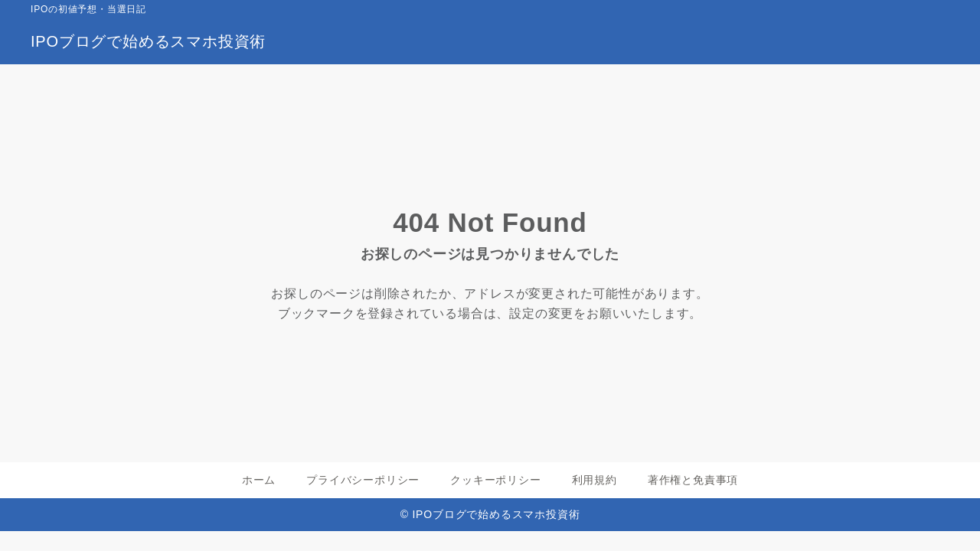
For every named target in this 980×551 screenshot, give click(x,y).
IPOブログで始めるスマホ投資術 (148, 41)
